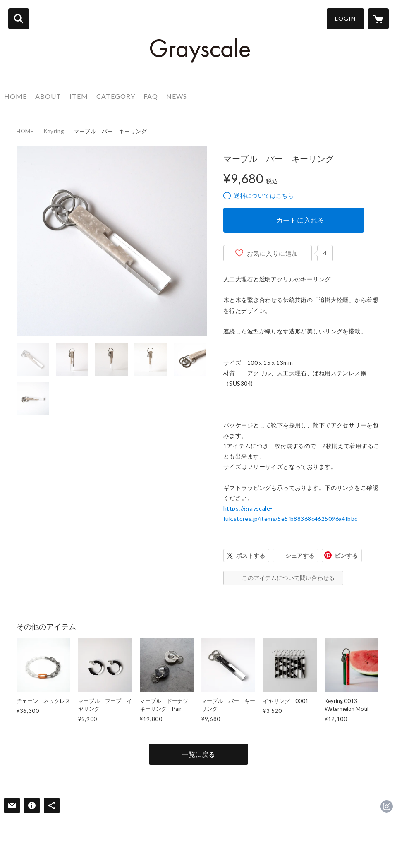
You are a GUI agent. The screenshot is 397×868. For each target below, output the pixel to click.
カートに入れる (301, 220)
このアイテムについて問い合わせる (288, 578)
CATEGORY (116, 96)
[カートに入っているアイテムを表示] (378, 19)
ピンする (346, 555)
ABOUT (48, 96)
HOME (16, 96)
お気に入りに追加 (273, 253)
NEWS (177, 96)
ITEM (79, 96)
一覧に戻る (198, 754)
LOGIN (345, 18)
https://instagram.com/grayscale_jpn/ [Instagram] (387, 806)
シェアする (300, 555)
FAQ (151, 96)
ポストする (251, 555)
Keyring (54, 131)
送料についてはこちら (264, 195)
